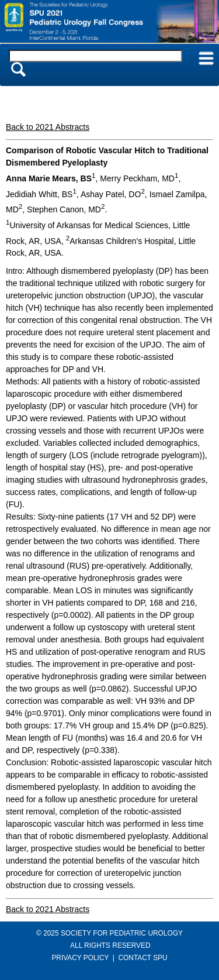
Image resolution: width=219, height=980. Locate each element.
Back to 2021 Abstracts (48, 127)
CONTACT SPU (143, 958)
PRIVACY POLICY (80, 958)
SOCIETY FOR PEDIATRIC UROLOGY (122, 933)
